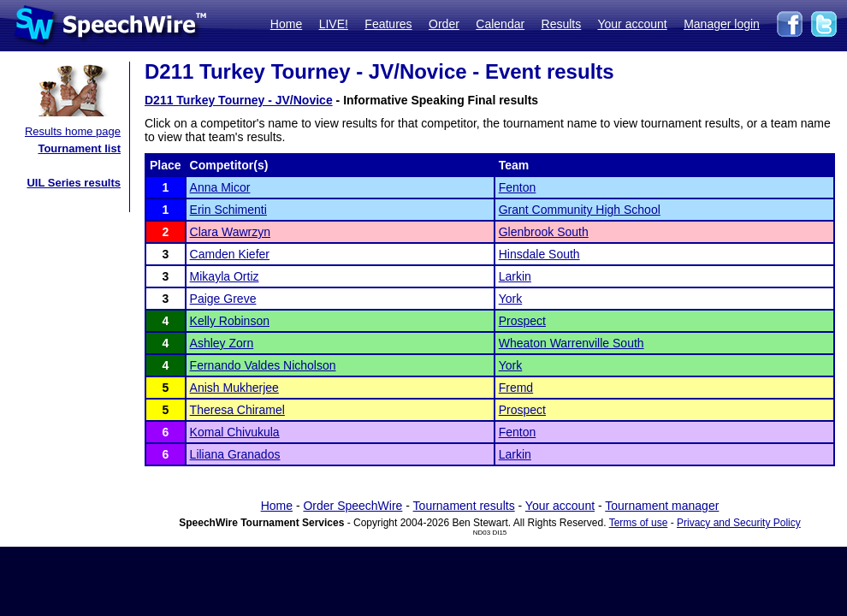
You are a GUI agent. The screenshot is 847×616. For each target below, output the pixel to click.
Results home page (73, 131)
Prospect (522, 321)
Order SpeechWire (352, 506)
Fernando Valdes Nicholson (263, 365)
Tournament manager (662, 506)
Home (286, 24)
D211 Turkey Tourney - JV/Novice (239, 100)
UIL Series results (74, 183)
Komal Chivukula (235, 432)
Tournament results (464, 506)
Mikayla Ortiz (225, 276)
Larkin (515, 276)
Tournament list (79, 148)
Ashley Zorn (222, 343)
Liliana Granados (235, 454)
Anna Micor (220, 187)
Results (562, 24)
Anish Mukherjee (234, 388)
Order (444, 24)
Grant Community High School (580, 210)
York (511, 299)
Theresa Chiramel (237, 410)
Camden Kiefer (230, 254)
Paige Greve (223, 299)
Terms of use (639, 523)
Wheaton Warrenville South (572, 343)
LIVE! (334, 24)
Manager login (722, 24)
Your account (632, 24)
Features (388, 24)
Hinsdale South (539, 254)
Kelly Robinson (230, 321)
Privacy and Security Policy (739, 523)
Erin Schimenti (228, 210)
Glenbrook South (544, 232)
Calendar (500, 24)
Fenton (518, 187)
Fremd (516, 388)
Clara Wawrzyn (230, 232)
